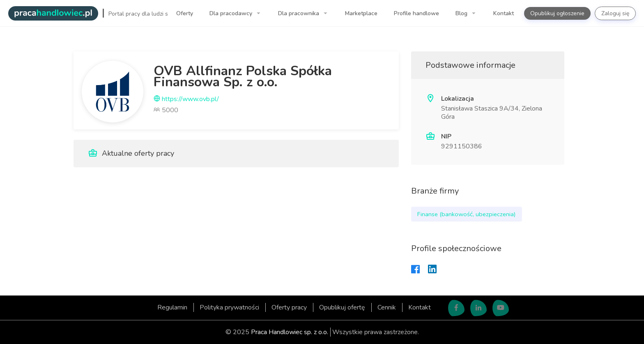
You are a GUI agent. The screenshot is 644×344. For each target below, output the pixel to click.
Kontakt (504, 13)
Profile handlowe (416, 13)
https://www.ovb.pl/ (186, 99)
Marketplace (361, 13)
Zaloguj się (615, 13)
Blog (462, 13)
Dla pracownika (299, 13)
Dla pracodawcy (232, 13)
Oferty (185, 13)
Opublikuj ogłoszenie (557, 13)
